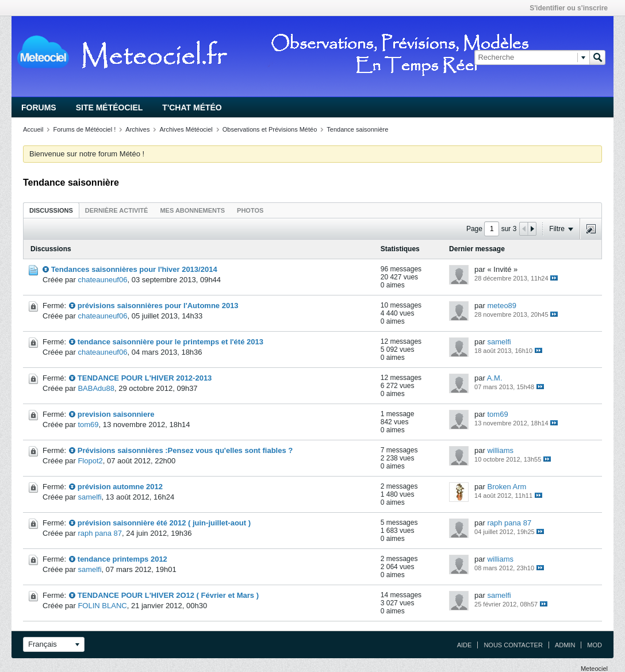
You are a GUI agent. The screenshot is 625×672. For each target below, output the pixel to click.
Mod (595, 645)
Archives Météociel (186, 129)
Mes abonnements (192, 210)
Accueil (33, 129)
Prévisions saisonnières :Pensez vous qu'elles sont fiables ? (185, 450)
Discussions (51, 210)
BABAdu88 (96, 388)
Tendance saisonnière (357, 129)
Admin (565, 645)
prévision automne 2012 (120, 487)
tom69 (88, 425)
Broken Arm (507, 487)
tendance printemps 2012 (122, 559)
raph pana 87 (100, 533)
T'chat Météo (192, 107)
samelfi (499, 342)
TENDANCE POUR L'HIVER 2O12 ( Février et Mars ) (168, 595)
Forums (39, 107)
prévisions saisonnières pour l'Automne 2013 (158, 306)
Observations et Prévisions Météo (270, 129)
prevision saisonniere (116, 414)
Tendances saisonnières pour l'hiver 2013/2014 (134, 269)
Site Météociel (110, 107)
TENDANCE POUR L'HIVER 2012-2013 (145, 378)
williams (500, 450)
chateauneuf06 (102, 280)
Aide (465, 645)
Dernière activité (117, 210)
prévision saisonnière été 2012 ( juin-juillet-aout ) (164, 523)
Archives (137, 129)
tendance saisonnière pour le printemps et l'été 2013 (170, 342)
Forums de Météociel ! (84, 129)
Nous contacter (513, 645)
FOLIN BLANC (102, 606)
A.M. (495, 378)
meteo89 (502, 306)
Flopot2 (90, 461)
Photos (250, 210)
